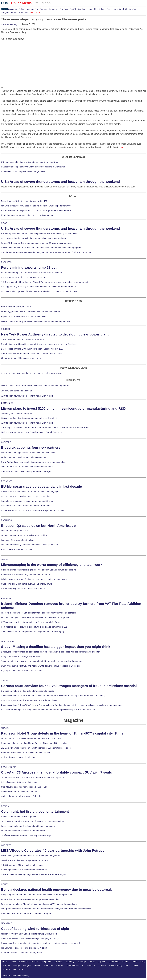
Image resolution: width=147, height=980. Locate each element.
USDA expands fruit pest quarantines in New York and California (31, 622)
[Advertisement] (22, 58)
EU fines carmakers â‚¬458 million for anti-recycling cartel (28, 691)
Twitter (136, 966)
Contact (102, 966)
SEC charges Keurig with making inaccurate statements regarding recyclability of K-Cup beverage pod (48, 710)
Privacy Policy (116, 966)
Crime (102, 9)
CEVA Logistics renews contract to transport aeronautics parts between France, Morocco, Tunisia (46, 428)
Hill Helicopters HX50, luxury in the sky (19, 782)
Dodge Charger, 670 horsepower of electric (21, 796)
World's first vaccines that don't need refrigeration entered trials (30, 899)
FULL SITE (18, 970)
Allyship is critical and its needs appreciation (22, 671)
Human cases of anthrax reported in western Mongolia (26, 913)
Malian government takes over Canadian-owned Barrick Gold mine (32, 432)
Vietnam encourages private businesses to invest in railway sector (31, 273)
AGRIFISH (6, 598)
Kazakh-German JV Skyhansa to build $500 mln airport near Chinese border (36, 210)
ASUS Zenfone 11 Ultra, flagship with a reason (23, 865)
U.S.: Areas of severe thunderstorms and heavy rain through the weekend (60, 182)
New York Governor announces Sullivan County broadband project (32, 354)
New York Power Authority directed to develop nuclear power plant (55, 334)
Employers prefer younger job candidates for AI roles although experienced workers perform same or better (50, 652)
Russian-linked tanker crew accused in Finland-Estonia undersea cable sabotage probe (41, 248)
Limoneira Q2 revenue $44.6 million (18, 540)
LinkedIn (6, 970)
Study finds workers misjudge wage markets (21, 657)
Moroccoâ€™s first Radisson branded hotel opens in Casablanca (31, 739)
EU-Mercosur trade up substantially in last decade (41, 486)
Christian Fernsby (11, 24)
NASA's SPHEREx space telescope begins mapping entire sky (30, 939)
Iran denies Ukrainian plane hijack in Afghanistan (24, 171)
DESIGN (5, 806)
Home (5, 962)
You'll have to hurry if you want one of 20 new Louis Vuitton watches (32, 821)
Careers (43, 9)
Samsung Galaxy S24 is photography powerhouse (24, 870)
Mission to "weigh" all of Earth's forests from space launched (29, 934)
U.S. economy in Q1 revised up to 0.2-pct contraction (26, 496)
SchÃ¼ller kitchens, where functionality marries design (26, 835)
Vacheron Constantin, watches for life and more (23, 831)
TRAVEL (5, 728)
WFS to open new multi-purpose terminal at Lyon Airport (27, 396)
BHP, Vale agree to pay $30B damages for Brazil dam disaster (30, 700)
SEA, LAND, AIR (9, 767)
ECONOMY (6, 481)
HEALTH (5, 884)
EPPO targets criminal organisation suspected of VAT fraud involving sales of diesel (40, 234)
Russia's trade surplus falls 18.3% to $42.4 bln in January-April (30, 492)
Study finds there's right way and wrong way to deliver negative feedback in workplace (41, 666)
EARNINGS (6, 520)
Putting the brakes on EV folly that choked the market (26, 574)
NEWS (4, 223)
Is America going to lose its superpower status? (23, 589)
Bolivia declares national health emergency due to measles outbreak (56, 890)
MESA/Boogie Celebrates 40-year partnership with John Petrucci (53, 851)
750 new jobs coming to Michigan (16, 391)
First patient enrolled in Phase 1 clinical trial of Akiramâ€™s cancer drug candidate (39, 904)
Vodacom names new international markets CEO (23, 457)
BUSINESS (6, 262)
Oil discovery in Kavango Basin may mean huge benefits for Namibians (34, 579)
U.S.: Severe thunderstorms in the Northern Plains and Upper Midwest (33, 238)
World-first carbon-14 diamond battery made (21, 953)
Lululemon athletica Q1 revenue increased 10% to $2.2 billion (29, 545)
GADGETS (6, 845)
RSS (128, 966)
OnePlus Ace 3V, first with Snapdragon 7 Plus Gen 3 (25, 860)
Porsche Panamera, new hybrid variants (20, 792)
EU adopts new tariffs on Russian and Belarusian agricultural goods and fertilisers (39, 344)
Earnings (64, 9)
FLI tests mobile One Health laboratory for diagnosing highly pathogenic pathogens (39, 613)
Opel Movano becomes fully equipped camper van (24, 787)
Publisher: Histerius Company (16, 976)
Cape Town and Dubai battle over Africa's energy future (27, 584)
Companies (33, 9)
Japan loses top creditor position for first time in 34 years (27, 501)
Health (14, 13)
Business (12, 9)
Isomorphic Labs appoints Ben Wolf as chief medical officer (28, 453)
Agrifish (81, 9)
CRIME (4, 680)
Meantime (23, 13)
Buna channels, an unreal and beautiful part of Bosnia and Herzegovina (34, 743)
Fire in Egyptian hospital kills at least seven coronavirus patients (31, 312)
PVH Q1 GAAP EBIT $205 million (16, 549)
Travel (109, 9)
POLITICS (6, 329)
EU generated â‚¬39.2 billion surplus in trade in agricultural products (33, 510)
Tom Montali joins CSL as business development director (27, 467)
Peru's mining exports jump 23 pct (29, 267)
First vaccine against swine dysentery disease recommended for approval (35, 617)
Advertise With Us (75, 966)
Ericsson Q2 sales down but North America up (38, 526)
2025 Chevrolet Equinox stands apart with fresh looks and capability (32, 778)
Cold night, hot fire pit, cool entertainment (35, 811)
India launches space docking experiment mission (24, 948)
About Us (91, 966)
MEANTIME (7, 923)
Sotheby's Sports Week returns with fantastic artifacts (26, 753)
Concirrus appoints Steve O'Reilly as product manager (26, 471)
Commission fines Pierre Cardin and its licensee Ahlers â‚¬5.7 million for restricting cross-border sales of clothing (53, 696)
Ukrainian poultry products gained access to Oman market (28, 215)
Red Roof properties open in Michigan (19, 757)
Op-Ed (73, 9)
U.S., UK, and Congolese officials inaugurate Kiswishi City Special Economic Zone (39, 291)
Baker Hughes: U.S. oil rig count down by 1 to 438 (24, 277)
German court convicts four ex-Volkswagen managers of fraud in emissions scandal (69, 686)
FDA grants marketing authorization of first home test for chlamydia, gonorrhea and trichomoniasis (46, 909)
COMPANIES (7, 403)
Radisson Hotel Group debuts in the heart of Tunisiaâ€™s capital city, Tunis (62, 733)
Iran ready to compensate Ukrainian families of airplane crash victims (33, 167)
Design (133, 9)
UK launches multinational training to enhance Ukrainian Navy (30, 162)
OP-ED (4, 559)
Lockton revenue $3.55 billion (15, 531)
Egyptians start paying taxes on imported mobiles (24, 317)
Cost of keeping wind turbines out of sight (35, 929)
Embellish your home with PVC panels (19, 817)
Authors (60, 966)
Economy (53, 9)
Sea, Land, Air (121, 9)
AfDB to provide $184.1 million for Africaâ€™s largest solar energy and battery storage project (44, 282)
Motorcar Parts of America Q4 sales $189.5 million (24, 535)
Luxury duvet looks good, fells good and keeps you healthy (28, 826)
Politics (22, 9)
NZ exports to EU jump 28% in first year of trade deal (26, 506)
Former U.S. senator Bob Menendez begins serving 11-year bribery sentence (37, 243)
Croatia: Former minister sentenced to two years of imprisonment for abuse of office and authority (46, 252)
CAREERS (6, 442)
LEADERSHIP (8, 641)
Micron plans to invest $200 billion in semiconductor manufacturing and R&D (36, 322)
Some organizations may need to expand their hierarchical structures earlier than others (42, 661)
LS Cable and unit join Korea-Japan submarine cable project (29, 418)
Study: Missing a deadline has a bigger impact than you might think (56, 647)
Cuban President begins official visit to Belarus (23, 339)
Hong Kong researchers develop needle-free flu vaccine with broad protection (37, 895)
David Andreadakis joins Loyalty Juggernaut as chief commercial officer (34, 462)
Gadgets (5, 13)
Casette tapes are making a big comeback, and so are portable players (34, 874)
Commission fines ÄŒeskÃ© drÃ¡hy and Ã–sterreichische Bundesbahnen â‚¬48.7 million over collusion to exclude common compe (61, 705)
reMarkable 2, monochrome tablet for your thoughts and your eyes (32, 856)
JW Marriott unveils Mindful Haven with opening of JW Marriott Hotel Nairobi (36, 748)
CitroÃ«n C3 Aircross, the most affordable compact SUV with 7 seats (57, 772)
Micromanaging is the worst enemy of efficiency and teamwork (52, 565)
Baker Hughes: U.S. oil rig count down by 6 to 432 (24, 201)
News (4, 9)
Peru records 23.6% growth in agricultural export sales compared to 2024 (35, 627)
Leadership (92, 9)
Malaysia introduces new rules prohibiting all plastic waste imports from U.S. (36, 206)
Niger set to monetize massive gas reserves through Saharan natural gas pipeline (39, 570)
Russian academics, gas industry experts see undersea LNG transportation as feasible (41, 943)
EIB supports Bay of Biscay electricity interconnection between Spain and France (38, 287)
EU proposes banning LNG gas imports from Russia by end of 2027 (32, 349)
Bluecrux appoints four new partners (31, 447)
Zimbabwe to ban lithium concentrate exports (22, 358)
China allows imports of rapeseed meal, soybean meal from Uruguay (33, 632)
